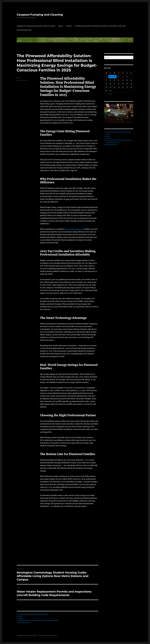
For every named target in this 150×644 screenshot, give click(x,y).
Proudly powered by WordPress (48, 635)
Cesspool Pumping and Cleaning (40, 15)
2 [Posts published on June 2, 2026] (110, 77)
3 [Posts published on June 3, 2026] (115, 77)
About (61, 26)
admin (19, 78)
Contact (69, 26)
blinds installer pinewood (74, 229)
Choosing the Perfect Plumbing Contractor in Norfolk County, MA (100, 26)
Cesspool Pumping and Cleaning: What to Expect (36, 26)
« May (110, 94)
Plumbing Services (24, 30)
